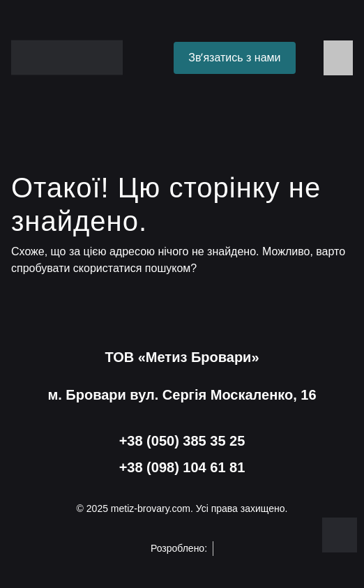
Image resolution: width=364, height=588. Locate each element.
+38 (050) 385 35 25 (182, 441)
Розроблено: (182, 549)
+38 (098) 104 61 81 (182, 467)
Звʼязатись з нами (234, 58)
